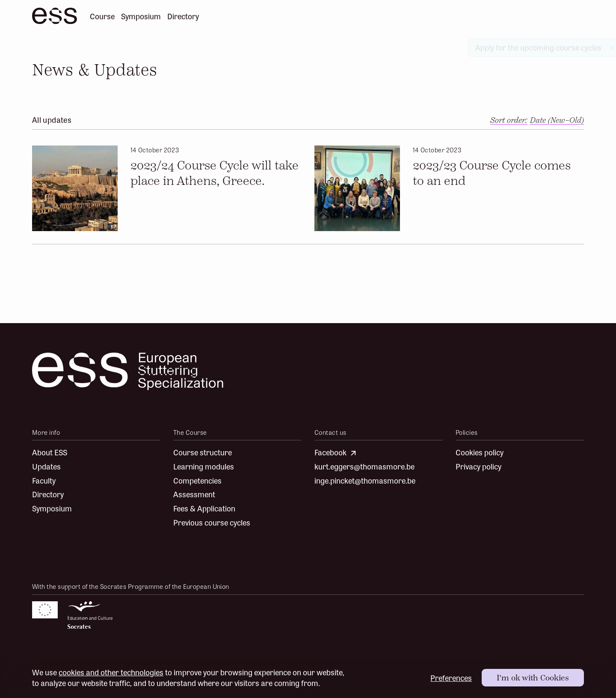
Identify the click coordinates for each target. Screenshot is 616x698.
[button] (557, 120)
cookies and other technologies (111, 672)
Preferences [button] (451, 678)
